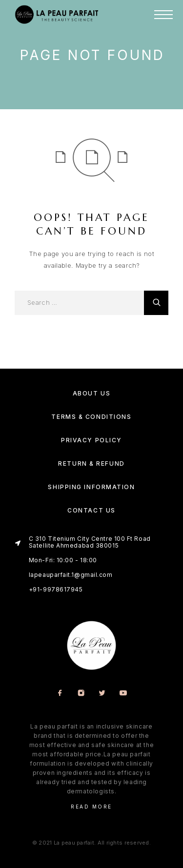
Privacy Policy (91, 440)
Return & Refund (91, 464)
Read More (91, 807)
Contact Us (91, 510)
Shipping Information (91, 487)
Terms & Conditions (91, 417)
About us (91, 393)
